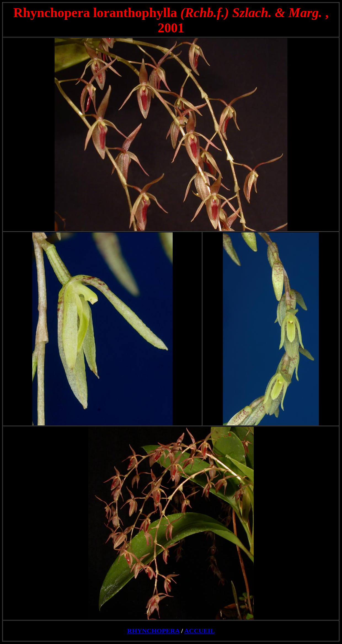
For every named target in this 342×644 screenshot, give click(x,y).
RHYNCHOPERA (153, 631)
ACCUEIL (200, 631)
